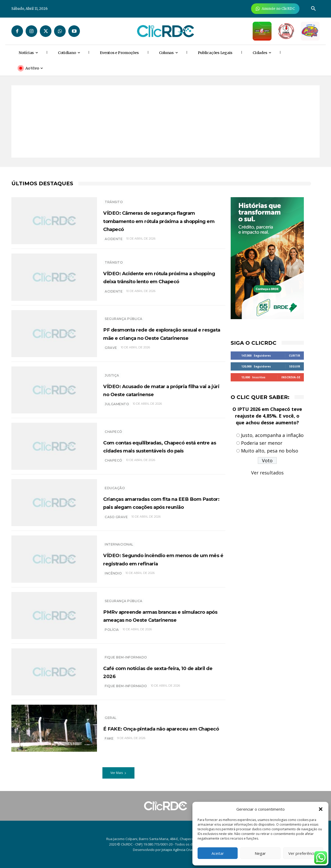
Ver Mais (118, 773)
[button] (321, 809)
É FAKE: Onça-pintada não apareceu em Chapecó (147, 728)
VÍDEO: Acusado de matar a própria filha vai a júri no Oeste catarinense (163, 390)
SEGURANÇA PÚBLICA (124, 315)
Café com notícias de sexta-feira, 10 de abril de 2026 (163, 672)
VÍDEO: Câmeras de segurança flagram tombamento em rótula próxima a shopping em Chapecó (160, 220)
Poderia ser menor (262, 443)
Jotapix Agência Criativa (180, 850)
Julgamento (117, 404)
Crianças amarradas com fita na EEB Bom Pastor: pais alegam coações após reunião (157, 503)
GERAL (111, 714)
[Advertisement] (165, 121)
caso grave (116, 521)
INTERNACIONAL (119, 540)
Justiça (112, 375)
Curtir (295, 355)
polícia (112, 634)
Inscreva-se (291, 377)
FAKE (109, 742)
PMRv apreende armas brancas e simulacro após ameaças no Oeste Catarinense (162, 615)
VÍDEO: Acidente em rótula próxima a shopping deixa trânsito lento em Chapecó (164, 277)
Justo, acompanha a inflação (272, 435)
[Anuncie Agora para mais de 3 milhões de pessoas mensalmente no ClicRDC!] (275, 9)
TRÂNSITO (114, 202)
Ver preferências (303, 853)
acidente (114, 239)
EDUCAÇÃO (115, 484)
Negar (260, 853)
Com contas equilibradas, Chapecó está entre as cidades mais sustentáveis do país (162, 446)
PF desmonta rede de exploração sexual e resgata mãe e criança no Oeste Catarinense (161, 333)
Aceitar (218, 853)
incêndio (113, 577)
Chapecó (114, 428)
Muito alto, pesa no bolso (270, 451)
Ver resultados (267, 473)
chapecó (114, 464)
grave (111, 352)
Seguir (295, 366)
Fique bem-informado (126, 657)
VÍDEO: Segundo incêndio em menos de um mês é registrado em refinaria (163, 559)
